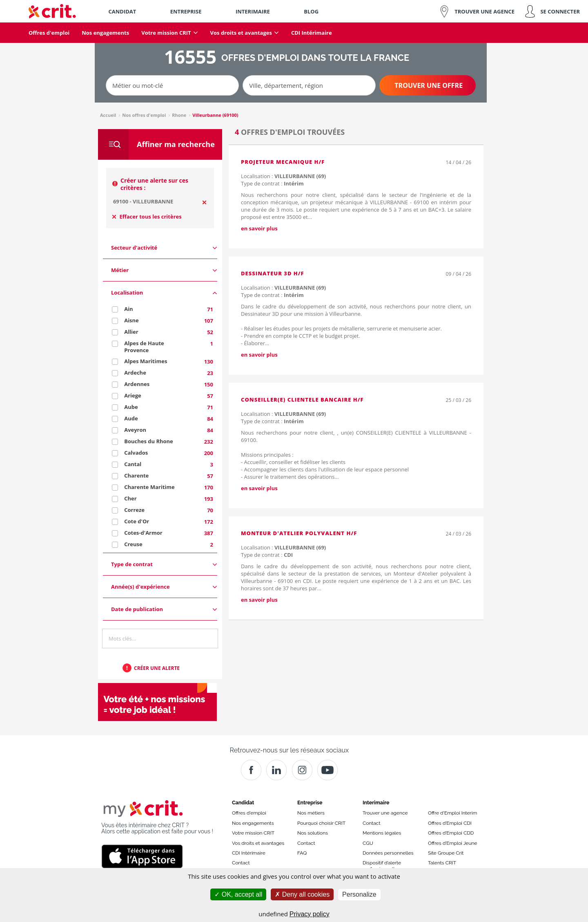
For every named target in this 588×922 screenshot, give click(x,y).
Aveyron (135, 430)
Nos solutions (313, 833)
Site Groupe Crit (446, 853)
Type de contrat (164, 564)
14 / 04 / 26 (459, 162)
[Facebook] (251, 770)
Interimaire (376, 803)
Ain (128, 309)
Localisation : (283, 176)
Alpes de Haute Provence (144, 347)
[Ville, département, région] (309, 85)
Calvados (136, 453)
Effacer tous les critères (147, 217)
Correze (134, 510)
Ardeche (135, 373)
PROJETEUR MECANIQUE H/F (283, 162)
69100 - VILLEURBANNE (143, 201)
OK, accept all (238, 894)
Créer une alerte (157, 668)
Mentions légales (382, 833)
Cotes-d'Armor (143, 533)
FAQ (302, 853)
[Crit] (276, 770)
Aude (131, 418)
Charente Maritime (149, 487)
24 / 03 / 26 (459, 534)
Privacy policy (310, 914)
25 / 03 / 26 (459, 400)
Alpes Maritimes (146, 361)
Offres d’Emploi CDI (450, 823)
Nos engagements (253, 823)
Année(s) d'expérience (164, 587)
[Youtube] (327, 770)
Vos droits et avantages (258, 843)
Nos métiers (311, 813)
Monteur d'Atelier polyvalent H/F (299, 533)
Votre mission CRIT (253, 833)
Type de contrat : (272, 183)
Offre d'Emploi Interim (452, 813)
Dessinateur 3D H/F (273, 273)
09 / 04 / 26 (459, 274)
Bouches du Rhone (149, 441)
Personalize (359, 894)
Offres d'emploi (249, 813)
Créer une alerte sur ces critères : (154, 184)
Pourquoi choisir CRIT (321, 823)
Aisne (131, 320)
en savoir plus (259, 228)
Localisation (164, 293)
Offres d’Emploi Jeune (453, 843)
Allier (131, 332)
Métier (164, 270)
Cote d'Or (137, 521)
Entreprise (310, 803)
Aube (131, 407)
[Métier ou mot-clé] (172, 85)
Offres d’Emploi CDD (451, 833)
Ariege (133, 395)
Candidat (243, 803)
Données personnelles (388, 853)
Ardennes (137, 384)
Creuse (133, 544)
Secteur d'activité (164, 248)
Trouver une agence (385, 813)
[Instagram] (302, 770)
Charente (136, 476)
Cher (130, 498)
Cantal (133, 464)
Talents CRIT (442, 863)
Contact (241, 863)
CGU (368, 843)
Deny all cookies (302, 894)
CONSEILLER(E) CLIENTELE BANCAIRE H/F (302, 400)
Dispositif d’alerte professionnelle (382, 866)
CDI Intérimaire (249, 853)
